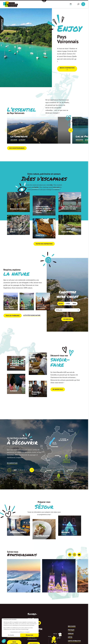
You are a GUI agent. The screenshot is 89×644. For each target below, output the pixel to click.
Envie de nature (68, 239)
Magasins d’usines (36, 378)
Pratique (71, 637)
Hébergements (18, 539)
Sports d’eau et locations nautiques (26, 314)
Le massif (22, 147)
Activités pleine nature (32, 322)
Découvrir (79, 147)
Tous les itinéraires (13, 323)
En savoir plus (58, 396)
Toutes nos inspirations (44, 251)
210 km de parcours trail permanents (42, 314)
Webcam (71, 641)
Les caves (14, 147)
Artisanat (14, 398)
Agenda (65, 539)
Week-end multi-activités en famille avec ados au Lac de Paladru (44, 216)
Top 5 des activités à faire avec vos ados (69, 214)
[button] (44, 1)
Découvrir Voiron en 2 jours (18, 238)
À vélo (68, 310)
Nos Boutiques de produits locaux (16, 372)
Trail (74, 310)
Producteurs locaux (37, 400)
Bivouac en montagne (15, 215)
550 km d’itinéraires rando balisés (9, 314)
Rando (61, 310)
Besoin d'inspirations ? (67, 69)
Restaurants (42, 543)
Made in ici (40, 242)
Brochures (72, 633)
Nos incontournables (17, 155)
